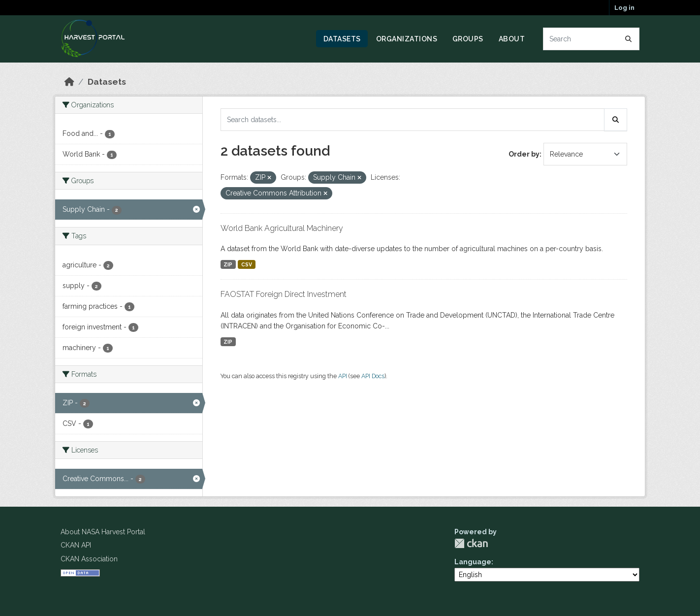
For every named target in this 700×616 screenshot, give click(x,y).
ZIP (228, 264)
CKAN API (76, 545)
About (512, 39)
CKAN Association (89, 559)
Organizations (407, 39)
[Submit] (629, 39)
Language (473, 562)
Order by (524, 154)
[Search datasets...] (591, 39)
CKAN (471, 543)
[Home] (69, 82)
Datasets (342, 39)
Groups (468, 39)
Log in (624, 8)
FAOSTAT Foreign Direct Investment (284, 294)
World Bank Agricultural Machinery (282, 228)
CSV (247, 264)
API (343, 376)
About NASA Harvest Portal (103, 532)
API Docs (373, 376)
